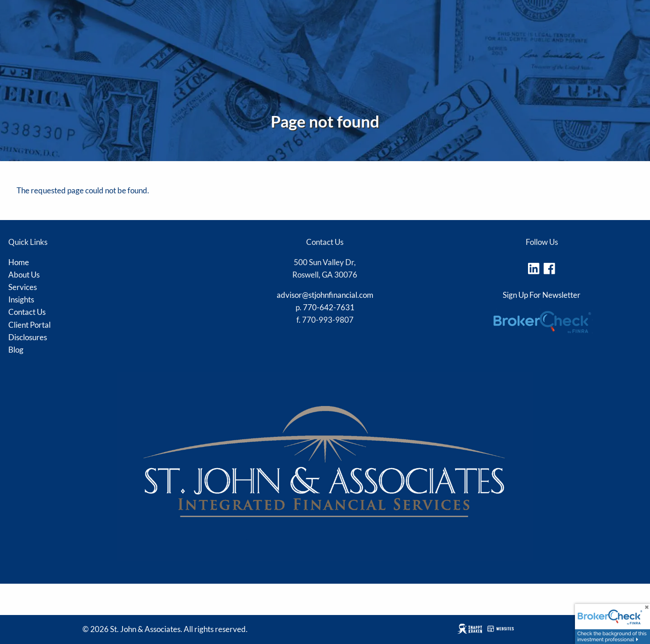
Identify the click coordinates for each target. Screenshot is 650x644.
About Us (24, 275)
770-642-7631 (329, 307)
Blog (16, 350)
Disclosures (28, 337)
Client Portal (29, 325)
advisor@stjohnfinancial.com (325, 295)
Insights (21, 299)
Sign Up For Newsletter (542, 295)
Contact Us (27, 312)
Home (19, 262)
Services (23, 287)
